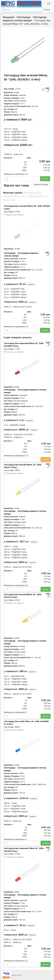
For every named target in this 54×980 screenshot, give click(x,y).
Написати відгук (41, 184)
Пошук (47, 10)
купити (45, 179)
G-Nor (17, 92)
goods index (17, 975)
